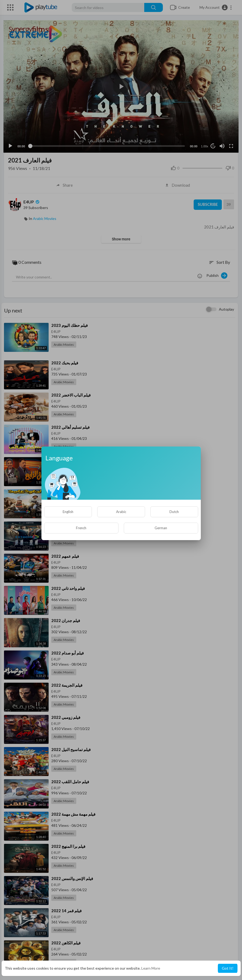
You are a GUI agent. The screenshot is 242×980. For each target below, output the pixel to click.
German (161, 528)
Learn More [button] (151, 968)
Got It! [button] (228, 968)
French (81, 528)
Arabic (121, 512)
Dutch (174, 512)
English (68, 512)
